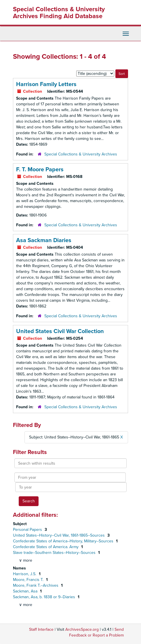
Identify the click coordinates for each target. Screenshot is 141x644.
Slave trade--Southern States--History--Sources (55, 553)
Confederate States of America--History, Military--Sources (64, 541)
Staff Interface (41, 629)
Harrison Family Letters (46, 84)
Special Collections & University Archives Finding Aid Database (59, 13)
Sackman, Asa (26, 591)
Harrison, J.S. (25, 574)
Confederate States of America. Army (46, 547)
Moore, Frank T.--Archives (36, 585)
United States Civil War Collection (60, 331)
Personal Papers (28, 530)
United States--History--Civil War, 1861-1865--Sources (59, 535)
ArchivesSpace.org (82, 629)
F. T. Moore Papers (40, 170)
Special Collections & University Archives (81, 154)
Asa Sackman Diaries (44, 240)
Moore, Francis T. (29, 580)
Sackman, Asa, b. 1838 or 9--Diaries (45, 597)
